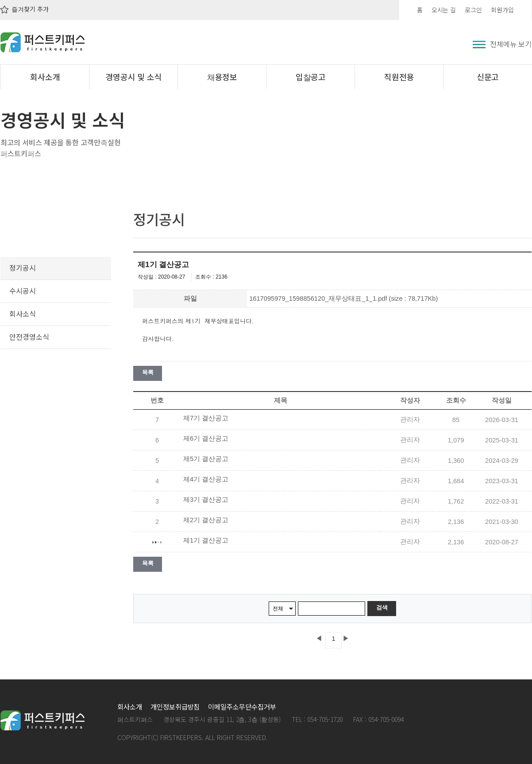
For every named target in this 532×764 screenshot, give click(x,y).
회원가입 (502, 10)
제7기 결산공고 (206, 418)
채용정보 (222, 77)
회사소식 (23, 314)
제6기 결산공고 (206, 438)
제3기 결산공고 (206, 500)
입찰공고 (311, 77)
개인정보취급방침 (175, 706)
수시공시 (23, 291)
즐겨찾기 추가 (25, 9)
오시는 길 (444, 10)
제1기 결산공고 (206, 540)
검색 (382, 607)
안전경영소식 (29, 337)
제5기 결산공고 (206, 459)
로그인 (473, 10)
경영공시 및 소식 (134, 77)
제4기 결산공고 (206, 479)
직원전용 (399, 77)
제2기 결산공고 (206, 520)
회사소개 (45, 77)
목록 (148, 372)
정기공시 (23, 268)
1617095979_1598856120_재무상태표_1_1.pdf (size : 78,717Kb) (343, 299)
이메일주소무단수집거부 (242, 706)
